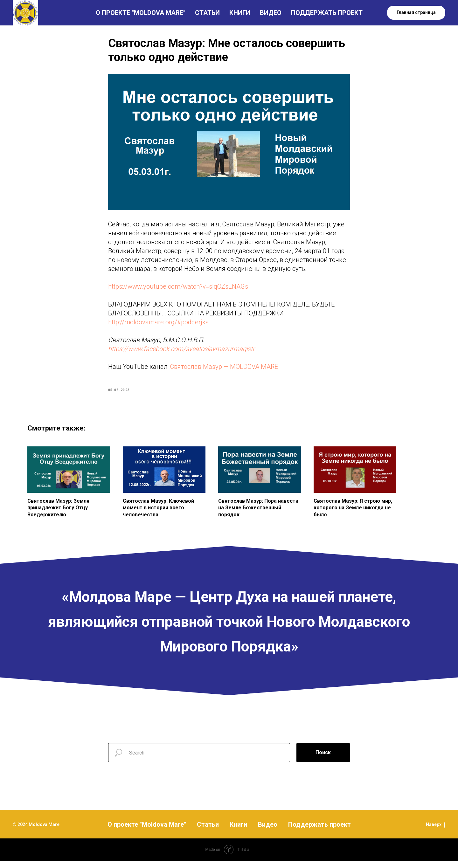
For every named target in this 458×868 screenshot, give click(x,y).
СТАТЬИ (207, 13)
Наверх (436, 832)
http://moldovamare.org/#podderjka (159, 326)
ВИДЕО (271, 13)
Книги (238, 831)
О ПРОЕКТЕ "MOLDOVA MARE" (141, 13)
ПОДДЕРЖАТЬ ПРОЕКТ (327, 13)
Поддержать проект (319, 831)
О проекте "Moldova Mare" (147, 831)
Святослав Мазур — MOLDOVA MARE (224, 370)
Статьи (208, 831)
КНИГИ (240, 13)
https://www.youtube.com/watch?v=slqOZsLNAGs (178, 290)
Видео (268, 831)
